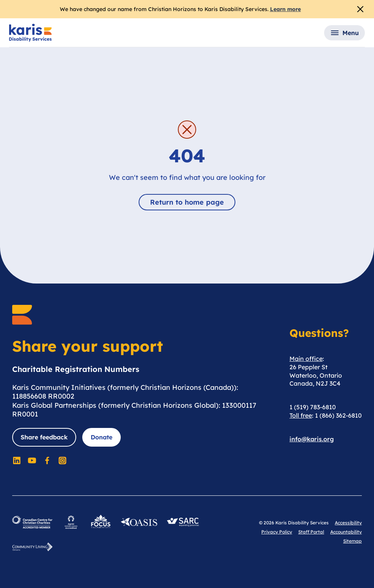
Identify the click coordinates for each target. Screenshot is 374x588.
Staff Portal (311, 532)
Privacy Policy (277, 532)
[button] (344, 33)
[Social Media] (17, 460)
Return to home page (187, 202)
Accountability (346, 532)
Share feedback (44, 437)
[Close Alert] (360, 9)
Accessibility (348, 523)
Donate (101, 437)
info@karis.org (312, 439)
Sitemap (352, 541)
